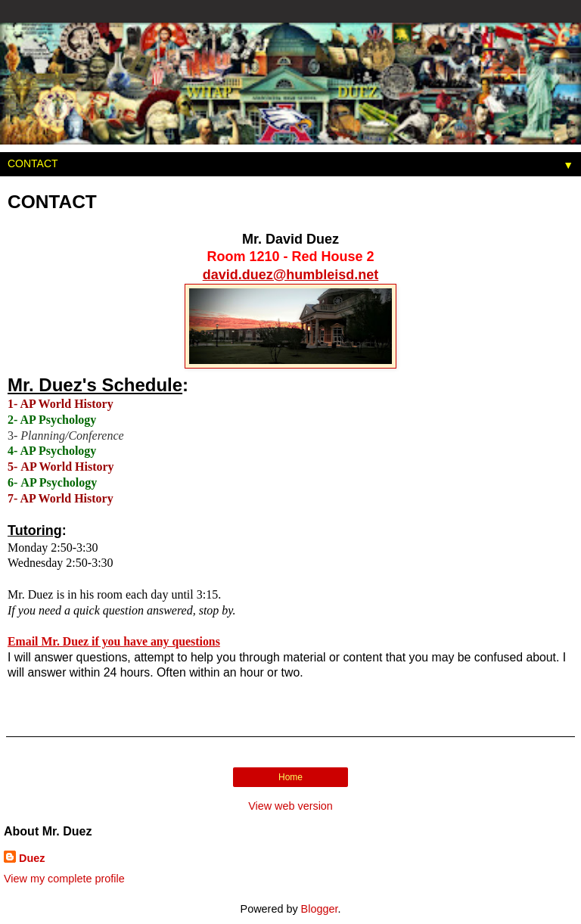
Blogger (320, 909)
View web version (290, 806)
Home (290, 777)
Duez (32, 858)
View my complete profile (64, 879)
